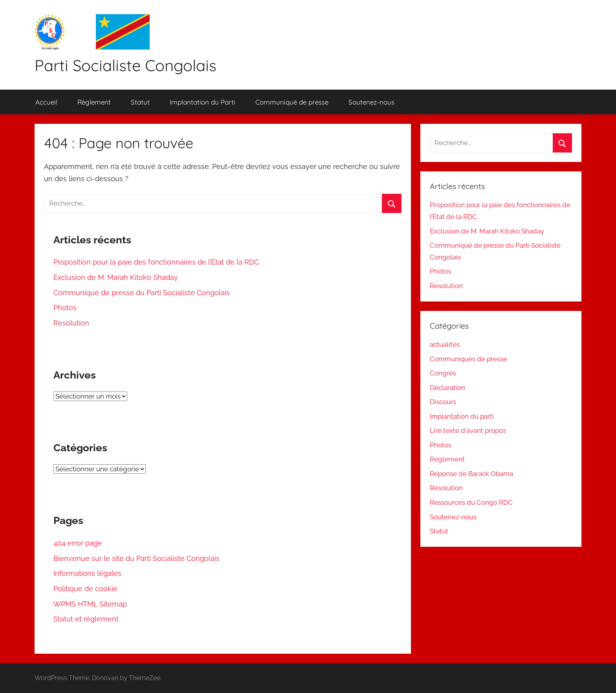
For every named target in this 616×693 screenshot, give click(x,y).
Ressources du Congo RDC (471, 502)
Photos (65, 308)
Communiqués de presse (468, 359)
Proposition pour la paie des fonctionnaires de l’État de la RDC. (157, 262)
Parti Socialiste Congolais (126, 65)
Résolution (446, 488)
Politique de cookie (85, 589)
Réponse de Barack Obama (471, 474)
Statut (140, 102)
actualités (445, 344)
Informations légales (87, 573)
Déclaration (447, 388)
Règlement (94, 102)
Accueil (46, 102)
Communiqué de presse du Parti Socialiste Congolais (142, 293)
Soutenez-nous (371, 102)
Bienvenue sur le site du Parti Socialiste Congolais (137, 558)
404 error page (78, 543)
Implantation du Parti (203, 102)
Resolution (71, 323)
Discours (443, 402)
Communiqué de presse (292, 102)
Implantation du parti (462, 416)
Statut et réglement (86, 619)
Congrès (443, 373)
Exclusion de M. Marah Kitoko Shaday (116, 277)
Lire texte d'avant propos (468, 430)
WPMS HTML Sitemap (90, 604)
